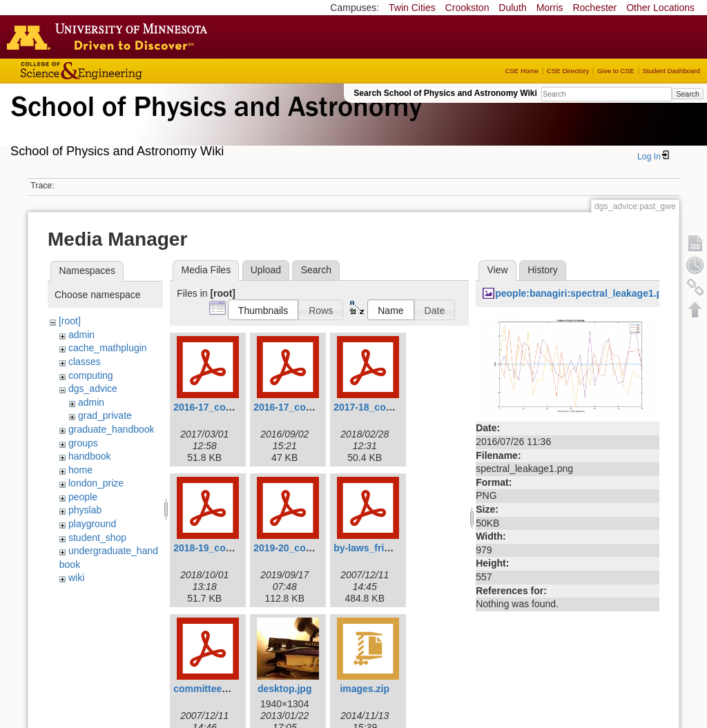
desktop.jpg (285, 689)
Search (687, 94)
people (83, 497)
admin (81, 335)
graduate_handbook (112, 429)
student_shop (97, 538)
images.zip (365, 689)
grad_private (105, 415)
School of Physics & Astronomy (214, 123)
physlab (85, 510)
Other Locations (660, 8)
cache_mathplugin (108, 348)
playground (92, 524)
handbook (90, 456)
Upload (266, 270)
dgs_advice (93, 388)
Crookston (467, 8)
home (80, 470)
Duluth (512, 8)
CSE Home (521, 71)
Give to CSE (616, 71)
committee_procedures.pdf (235, 689)
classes (85, 362)
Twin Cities (412, 8)
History (543, 270)
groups (83, 443)
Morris (550, 8)
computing (91, 375)
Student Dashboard (671, 71)
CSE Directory (568, 71)
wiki (76, 578)
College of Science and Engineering (124, 71)
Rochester (594, 8)
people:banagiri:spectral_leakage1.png (584, 293)
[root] (70, 321)
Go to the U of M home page (110, 37)
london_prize (96, 483)
